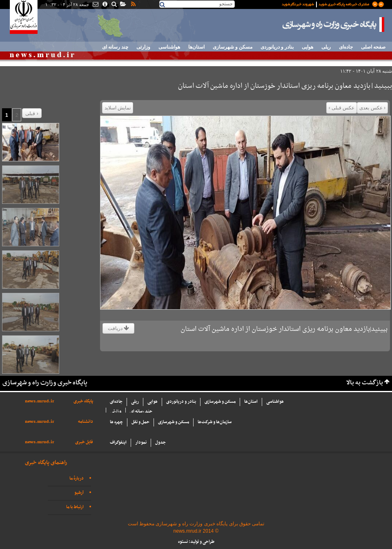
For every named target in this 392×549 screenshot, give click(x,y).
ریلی (326, 47)
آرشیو (79, 493)
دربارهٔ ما (77, 479)
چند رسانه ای (115, 47)
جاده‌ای (346, 47)
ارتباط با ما (75, 507)
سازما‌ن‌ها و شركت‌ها (215, 422)
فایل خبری (84, 442)
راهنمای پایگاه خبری (46, 463)
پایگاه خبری (83, 401)
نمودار (141, 443)
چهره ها (116, 422)
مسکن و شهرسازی (233, 47)
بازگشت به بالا (365, 383)
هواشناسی (169, 47)
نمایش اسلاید (118, 108)
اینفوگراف (118, 443)
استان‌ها (196, 47)
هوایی (307, 47)
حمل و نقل (140, 422)
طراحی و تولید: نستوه (196, 542)
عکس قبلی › (342, 108)
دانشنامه (86, 422)
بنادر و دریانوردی (277, 47)
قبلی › (32, 114)
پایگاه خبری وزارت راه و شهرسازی (334, 25)
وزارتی (143, 47)
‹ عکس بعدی (372, 108)
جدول (160, 443)
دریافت (118, 328)
